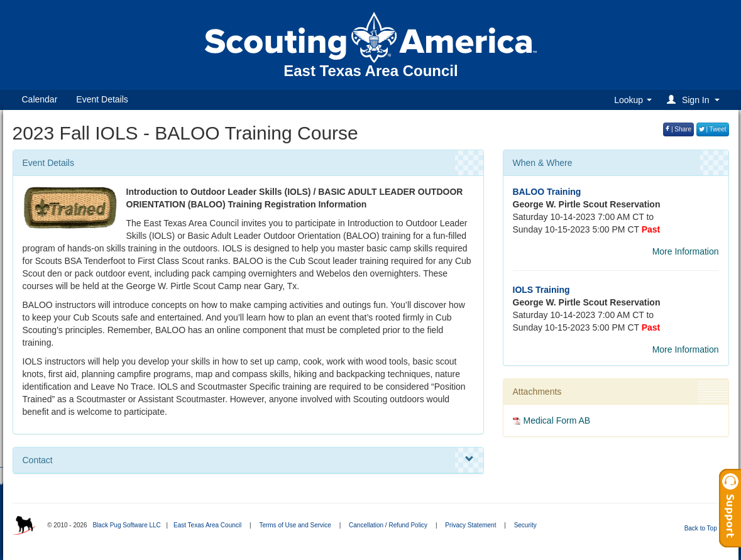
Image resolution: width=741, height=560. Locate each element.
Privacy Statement (470, 525)
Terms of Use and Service (295, 525)
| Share (678, 129)
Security (525, 525)
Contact (248, 459)
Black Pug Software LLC (126, 525)
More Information (686, 251)
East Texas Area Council (207, 525)
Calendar (40, 99)
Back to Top (705, 528)
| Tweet (713, 129)
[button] (695, 100)
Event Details (102, 99)
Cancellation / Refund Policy (388, 525)
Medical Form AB (557, 420)
